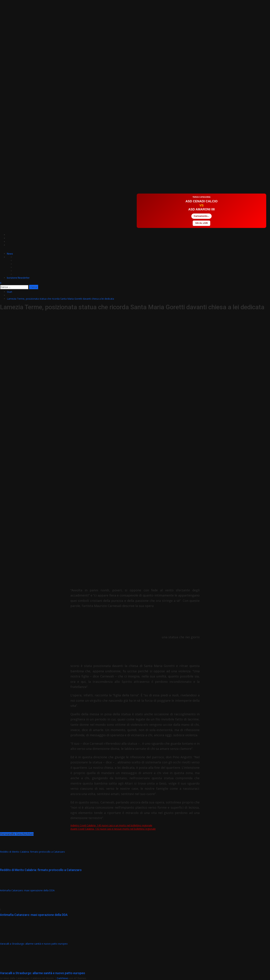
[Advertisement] (63, 183)
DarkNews (63, 978)
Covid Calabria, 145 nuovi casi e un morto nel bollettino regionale (111, 825)
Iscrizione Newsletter (18, 278)
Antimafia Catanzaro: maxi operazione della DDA (27, 890)
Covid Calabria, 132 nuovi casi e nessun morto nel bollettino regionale (113, 829)
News (10, 254)
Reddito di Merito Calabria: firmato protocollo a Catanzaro (32, 852)
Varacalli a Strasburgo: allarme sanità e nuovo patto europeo (34, 944)
